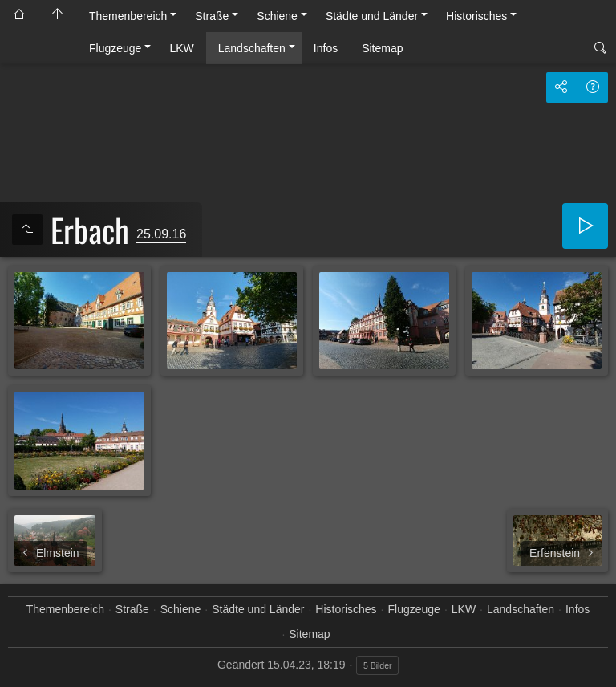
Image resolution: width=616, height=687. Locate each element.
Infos (326, 48)
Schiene (277, 16)
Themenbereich (128, 16)
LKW (181, 48)
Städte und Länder (372, 16)
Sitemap (382, 48)
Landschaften (252, 48)
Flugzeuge (115, 48)
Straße (212, 16)
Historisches (476, 16)
